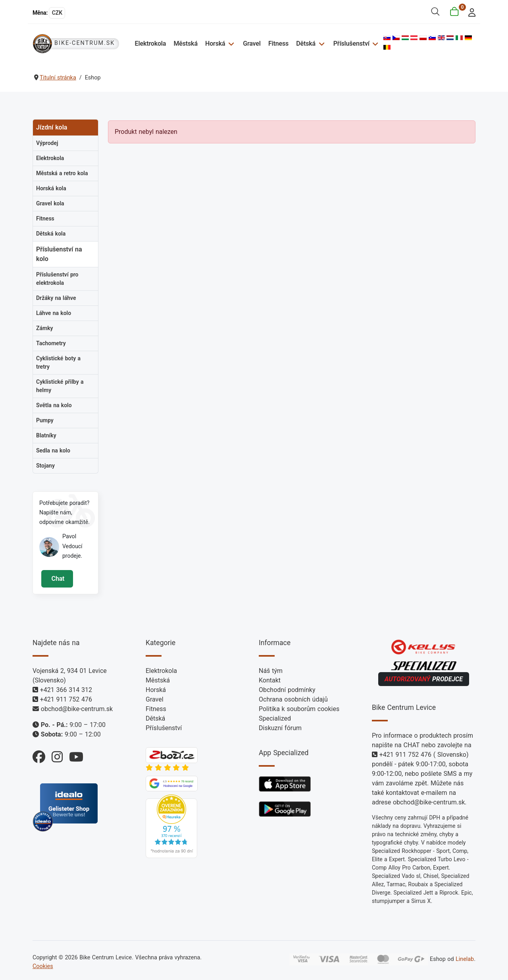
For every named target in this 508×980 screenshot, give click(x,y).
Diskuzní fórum (280, 728)
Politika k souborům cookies (299, 709)
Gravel (252, 43)
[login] (470, 12)
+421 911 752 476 (66, 699)
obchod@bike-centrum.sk (77, 709)
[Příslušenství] (374, 43)
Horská (215, 43)
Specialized (275, 718)
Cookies (43, 966)
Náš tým (271, 671)
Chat (57, 579)
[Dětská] (320, 43)
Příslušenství (351, 43)
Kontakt (270, 680)
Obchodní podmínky (287, 690)
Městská (185, 43)
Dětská (306, 43)
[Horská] (230, 43)
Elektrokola (151, 43)
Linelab (465, 959)
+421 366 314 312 (66, 690)
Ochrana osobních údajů (293, 699)
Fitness (278, 43)
